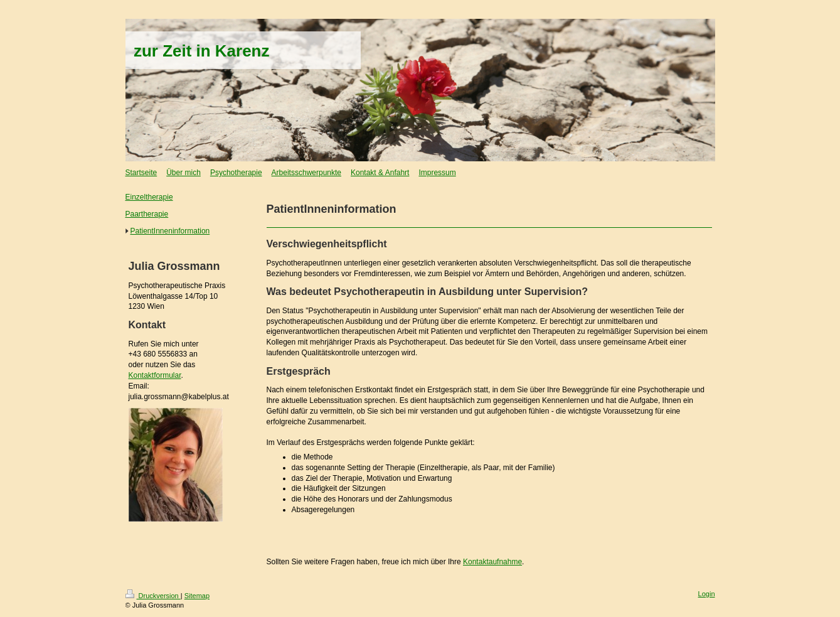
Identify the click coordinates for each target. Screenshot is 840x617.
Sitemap (197, 596)
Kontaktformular (155, 375)
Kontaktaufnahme (492, 562)
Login (707, 594)
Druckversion (153, 596)
